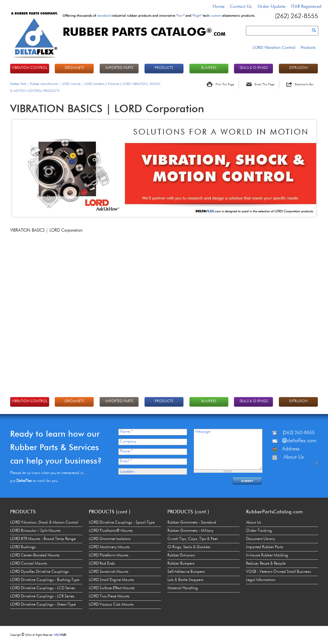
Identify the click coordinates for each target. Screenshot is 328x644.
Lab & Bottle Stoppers (185, 580)
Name (126, 432)
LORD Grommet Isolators (110, 539)
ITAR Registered (306, 6)
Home (219, 6)
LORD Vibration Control (274, 47)
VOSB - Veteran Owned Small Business (279, 572)
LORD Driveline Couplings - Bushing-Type (45, 580)
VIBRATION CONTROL (30, 68)
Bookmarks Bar (304, 84)
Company (128, 442)
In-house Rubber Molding (267, 555)
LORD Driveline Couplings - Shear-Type (43, 605)
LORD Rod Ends (102, 564)
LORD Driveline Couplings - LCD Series (43, 588)
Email (126, 461)
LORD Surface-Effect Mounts (112, 588)
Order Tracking (259, 531)
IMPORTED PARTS (119, 68)
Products (308, 47)
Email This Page (264, 84)
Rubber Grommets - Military (190, 531)
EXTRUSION (299, 68)
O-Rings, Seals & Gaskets (189, 547)
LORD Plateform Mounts (109, 555)
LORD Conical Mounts (29, 564)
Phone (126, 451)
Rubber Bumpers (181, 564)
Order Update (271, 6)
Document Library (260, 539)
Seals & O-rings (254, 68)
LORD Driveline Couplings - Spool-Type (122, 523)
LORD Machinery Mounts (109, 547)
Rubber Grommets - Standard (192, 523)
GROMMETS (74, 68)
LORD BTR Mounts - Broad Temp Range (43, 539)
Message (203, 432)
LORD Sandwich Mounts (109, 572)
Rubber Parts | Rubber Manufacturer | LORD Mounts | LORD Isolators (57, 84)
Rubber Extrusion (181, 555)
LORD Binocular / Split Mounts (35, 531)
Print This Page (225, 84)
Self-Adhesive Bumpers (186, 572)
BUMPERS (209, 68)
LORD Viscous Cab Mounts (111, 605)
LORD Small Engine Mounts (111, 580)
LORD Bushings (23, 547)
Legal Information (261, 580)
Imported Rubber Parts (265, 547)
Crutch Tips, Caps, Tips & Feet (193, 539)
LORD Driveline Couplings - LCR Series (42, 596)
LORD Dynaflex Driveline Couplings (39, 572)
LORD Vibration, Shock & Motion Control (44, 523)
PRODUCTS (164, 68)
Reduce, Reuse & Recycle (266, 564)
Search (314, 30)
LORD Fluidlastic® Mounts (111, 531)
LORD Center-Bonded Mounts (35, 555)
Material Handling (183, 588)
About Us (254, 523)
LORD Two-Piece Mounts (109, 596)
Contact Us (241, 6)
